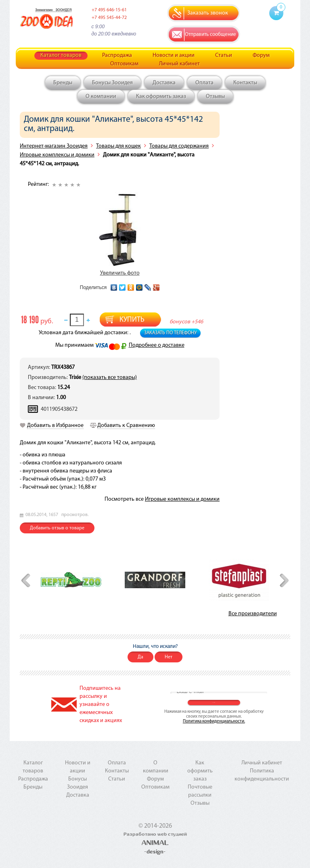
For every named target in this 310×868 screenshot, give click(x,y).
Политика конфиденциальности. (214, 721)
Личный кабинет (179, 64)
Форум (261, 55)
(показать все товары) (110, 378)
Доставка (164, 83)
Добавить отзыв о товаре (57, 528)
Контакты (245, 83)
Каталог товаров (61, 55)
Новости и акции (174, 55)
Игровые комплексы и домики (57, 155)
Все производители (253, 614)
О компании (101, 97)
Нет (169, 657)
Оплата (204, 83)
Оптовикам (124, 64)
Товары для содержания (179, 146)
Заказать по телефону (170, 333)
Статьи (224, 55)
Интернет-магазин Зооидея (54, 146)
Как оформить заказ (161, 97)
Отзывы (215, 97)
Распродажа (117, 55)
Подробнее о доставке (157, 345)
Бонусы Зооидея (112, 83)
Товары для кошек (118, 146)
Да (140, 657)
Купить (132, 320)
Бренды (63, 83)
